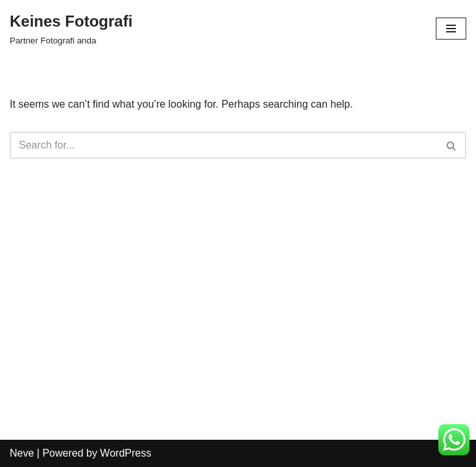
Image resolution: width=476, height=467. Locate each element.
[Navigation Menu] (451, 29)
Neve (22, 453)
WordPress (125, 453)
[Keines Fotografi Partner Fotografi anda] (71, 29)
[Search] (223, 145)
